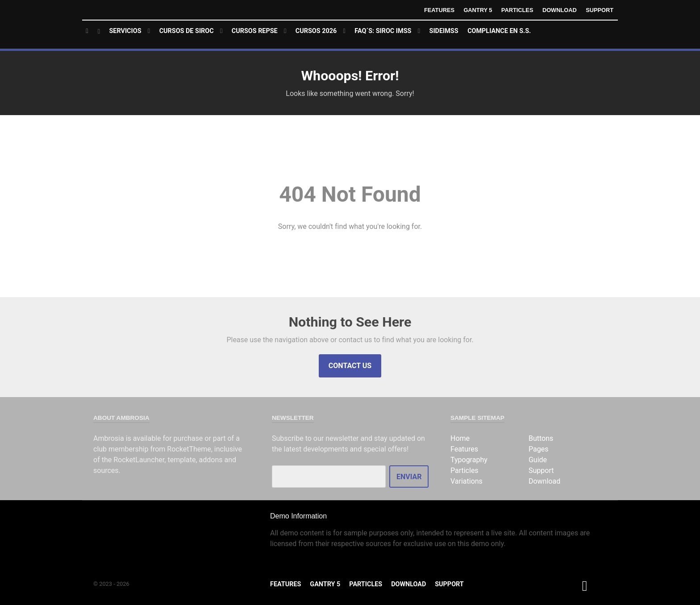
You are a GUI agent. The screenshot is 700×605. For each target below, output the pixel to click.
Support (600, 10)
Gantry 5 (478, 10)
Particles (517, 10)
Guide (538, 460)
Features (439, 10)
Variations (467, 481)
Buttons (541, 438)
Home (460, 438)
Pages (538, 449)
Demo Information (298, 516)
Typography (469, 460)
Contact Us (350, 366)
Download (560, 10)
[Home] (93, 31)
